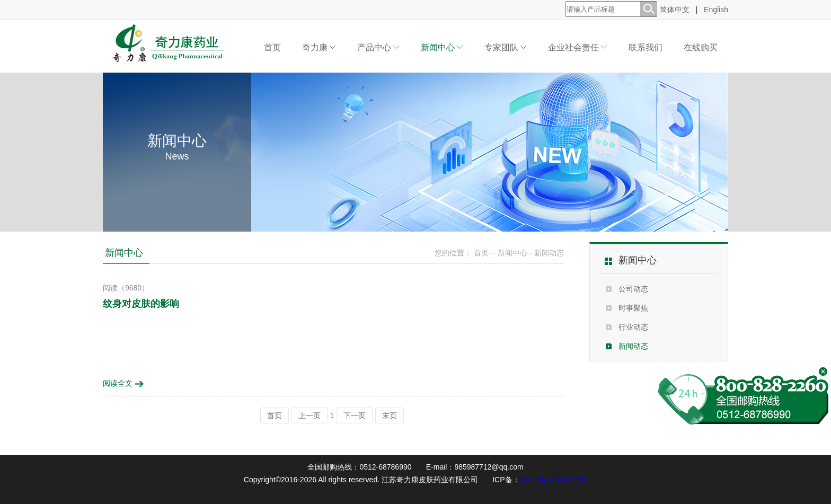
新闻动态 (633, 346)
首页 (272, 47)
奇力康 (319, 47)
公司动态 (633, 289)
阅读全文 (123, 383)
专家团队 (506, 47)
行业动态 (633, 327)
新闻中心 (442, 47)
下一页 (355, 415)
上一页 (310, 415)
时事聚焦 (633, 308)
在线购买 (701, 47)
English (716, 10)
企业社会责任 (578, 47)
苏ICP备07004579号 (554, 480)
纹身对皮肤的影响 (141, 304)
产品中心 (378, 47)
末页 (390, 415)
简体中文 (675, 10)
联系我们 (646, 47)
